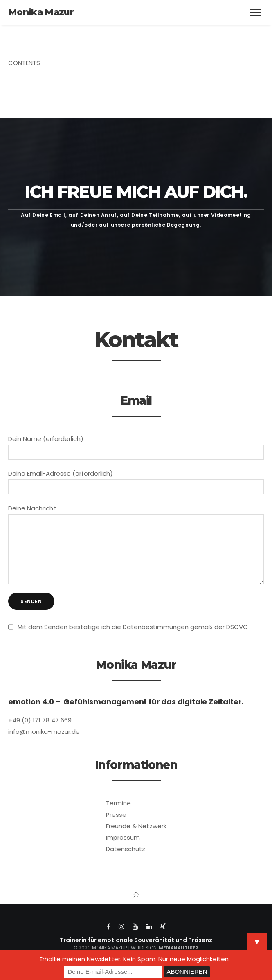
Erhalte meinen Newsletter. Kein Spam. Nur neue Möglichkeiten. (135, 959)
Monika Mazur (41, 12)
